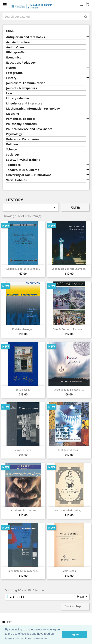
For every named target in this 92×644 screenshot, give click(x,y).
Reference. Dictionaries (23, 139)
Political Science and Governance (29, 129)
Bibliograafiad (16, 52)
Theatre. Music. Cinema (23, 170)
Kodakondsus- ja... (23, 329)
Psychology (14, 134)
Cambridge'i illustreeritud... (23, 510)
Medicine (13, 114)
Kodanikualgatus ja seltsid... (23, 269)
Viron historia (23, 450)
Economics (14, 58)
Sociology (13, 155)
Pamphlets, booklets (21, 119)
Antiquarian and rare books (25, 37)
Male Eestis (69, 571)
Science (11, 149)
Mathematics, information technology (33, 109)
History (11, 78)
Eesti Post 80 (23, 390)
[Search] (46, 17)
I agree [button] (75, 634)
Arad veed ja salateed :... (69, 390)
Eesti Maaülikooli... (69, 450)
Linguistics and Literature (24, 103)
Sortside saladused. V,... (69, 510)
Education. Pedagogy (21, 63)
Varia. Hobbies (16, 180)
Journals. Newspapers (22, 88)
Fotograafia (14, 73)
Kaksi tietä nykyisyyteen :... (23, 571)
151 (22, 597)
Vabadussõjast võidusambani (69, 269)
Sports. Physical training (23, 160)
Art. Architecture (18, 42)
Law (9, 93)
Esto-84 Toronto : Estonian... (69, 329)
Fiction (11, 68)
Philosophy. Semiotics (21, 124)
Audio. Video (15, 47)
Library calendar (18, 98)
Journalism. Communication (26, 83)
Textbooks (13, 165)
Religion (12, 144)
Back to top (75, 607)
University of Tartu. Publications (29, 175)
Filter (75, 208)
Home (10, 31)
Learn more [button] (40, 638)
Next (83, 597)
